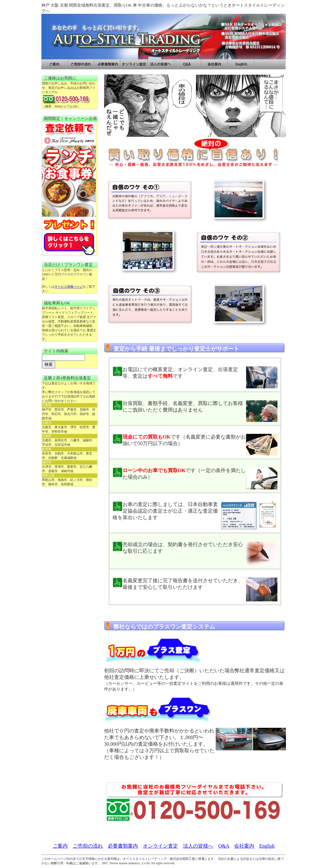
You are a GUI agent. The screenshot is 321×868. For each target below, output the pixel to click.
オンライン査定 (160, 846)
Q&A (224, 846)
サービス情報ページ (69, 287)
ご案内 (60, 846)
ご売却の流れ (88, 846)
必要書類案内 (123, 846)
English (267, 846)
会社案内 (244, 846)
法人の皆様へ (198, 846)
